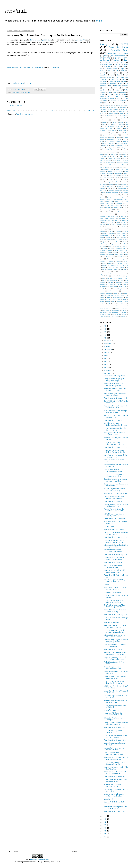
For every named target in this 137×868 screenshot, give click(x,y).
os (127, 246)
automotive (125, 141)
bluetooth (117, 86)
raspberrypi (103, 261)
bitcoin (113, 146)
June (106, 358)
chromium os (123, 152)
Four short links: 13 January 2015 (116, 615)
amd (118, 135)
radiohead (109, 259)
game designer (106, 195)
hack (101, 208)
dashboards (105, 169)
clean (107, 154)
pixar (108, 96)
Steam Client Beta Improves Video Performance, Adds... (116, 781)
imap (124, 212)
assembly (121, 103)
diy (127, 109)
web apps (103, 312)
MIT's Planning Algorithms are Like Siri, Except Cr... (115, 515)
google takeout (110, 203)
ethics (117, 184)
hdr (121, 208)
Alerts (126, 64)
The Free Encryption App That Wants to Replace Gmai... (114, 606)
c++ (116, 150)
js (113, 71)
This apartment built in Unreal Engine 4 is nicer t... (114, 434)
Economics (118, 128)
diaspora (104, 176)
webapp (124, 312)
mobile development (106, 235)
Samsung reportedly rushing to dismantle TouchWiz (115, 389)
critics (115, 165)
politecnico (107, 66)
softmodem (111, 282)
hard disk (115, 208)
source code (103, 287)
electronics (118, 90)
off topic (124, 242)
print (114, 257)
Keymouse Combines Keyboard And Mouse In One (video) (115, 653)
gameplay (115, 195)
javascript (103, 82)
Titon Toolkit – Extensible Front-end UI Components (115, 773)
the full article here (17, 83)
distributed (123, 176)
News (124, 66)
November (108, 344)
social (121, 280)
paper (102, 96)
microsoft (119, 75)
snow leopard (114, 280)
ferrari (111, 114)
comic (119, 158)
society (104, 122)
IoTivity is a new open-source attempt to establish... (114, 601)
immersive (103, 214)
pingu (109, 253)
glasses (124, 197)
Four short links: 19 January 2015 (116, 562)
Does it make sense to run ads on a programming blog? (116, 480)
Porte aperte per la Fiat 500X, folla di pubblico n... (116, 466)
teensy (104, 295)
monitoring (117, 235)
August (107, 352)
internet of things (113, 216)
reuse (110, 267)
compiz (125, 158)
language (105, 223)
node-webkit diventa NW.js (113, 592)
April (106, 364)
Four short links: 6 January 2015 (115, 777)
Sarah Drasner (35, 40)
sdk (117, 120)
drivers (104, 180)
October (107, 347)
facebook (105, 79)
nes (125, 94)
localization (123, 227)
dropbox (111, 180)
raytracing (118, 261)
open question (116, 244)
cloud (124, 88)
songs (119, 285)
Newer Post (11, 110)
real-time (126, 261)
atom (102, 141)
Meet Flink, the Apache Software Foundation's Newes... (115, 626)
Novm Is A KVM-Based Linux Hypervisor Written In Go (114, 714)
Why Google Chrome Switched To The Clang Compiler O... (116, 758)
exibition (124, 184)
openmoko (103, 246)
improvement (122, 214)
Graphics (123, 69)
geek (125, 195)
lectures (102, 225)
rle (127, 267)
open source (112, 118)
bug (112, 150)
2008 (105, 834)
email (125, 180)
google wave (119, 203)
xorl (113, 317)
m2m (113, 229)
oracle (123, 246)
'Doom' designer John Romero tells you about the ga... (115, 490)
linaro (118, 225)
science (120, 272)
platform (103, 255)
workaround (104, 317)
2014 (105, 816)
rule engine (108, 272)
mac (118, 229)
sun (125, 289)
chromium (120, 105)
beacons (112, 143)
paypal (116, 250)
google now (110, 201)
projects (103, 73)
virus (111, 308)
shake (102, 276)
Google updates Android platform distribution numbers (116, 724)
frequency (125, 191)
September (108, 349)
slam (103, 278)
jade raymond (123, 218)
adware (120, 133)
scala (114, 272)
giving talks (81, 40)
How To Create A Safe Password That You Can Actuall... (115, 682)
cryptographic (104, 167)
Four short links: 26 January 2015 (116, 447)
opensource (109, 62)
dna (101, 178)
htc (116, 210)
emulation (117, 182)
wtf (110, 317)
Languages (103, 131)
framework (118, 191)
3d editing (121, 126)
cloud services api (105, 156)
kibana (118, 116)
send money (123, 274)
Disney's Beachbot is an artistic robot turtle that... (115, 646)
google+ (126, 203)
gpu (112, 205)
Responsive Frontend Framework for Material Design (115, 407)
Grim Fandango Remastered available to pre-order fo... (114, 631)
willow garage (116, 315)
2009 (105, 831)
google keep (119, 199)
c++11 (114, 105)
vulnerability (115, 310)
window (124, 315)
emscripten (109, 182)
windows (113, 84)
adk (112, 103)
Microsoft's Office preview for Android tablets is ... (114, 749)
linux (106, 56)
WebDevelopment (106, 64)
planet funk (123, 253)
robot (112, 120)
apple (118, 137)
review (115, 267)
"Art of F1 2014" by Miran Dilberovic (113, 731)
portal (121, 255)
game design (125, 193)
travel (125, 299)
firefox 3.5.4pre (122, 188)
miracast (112, 233)
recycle (104, 263)
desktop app (110, 173)
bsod (103, 150)
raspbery (111, 261)
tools (119, 299)
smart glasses (118, 278)
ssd (125, 287)
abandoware (123, 131)
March (107, 367)
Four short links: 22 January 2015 (116, 537)
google (117, 58)
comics (126, 54)
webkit (104, 101)
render (126, 263)
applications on (112, 139)
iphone (103, 94)
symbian (110, 291)
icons (104, 212)
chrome (126, 86)
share (107, 276)
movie (124, 82)
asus (127, 103)
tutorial (121, 122)
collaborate (103, 158)
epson (111, 184)
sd (110, 274)
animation (107, 77)
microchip (110, 231)
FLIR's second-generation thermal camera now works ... (116, 736)
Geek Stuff (113, 53)
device (117, 109)
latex (117, 223)
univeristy (119, 302)
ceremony (107, 152)
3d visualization (122, 101)
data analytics (120, 169)
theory (102, 297)
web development (114, 312)
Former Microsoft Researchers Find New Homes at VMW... (115, 510)
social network (124, 120)
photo (122, 250)
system (123, 291)
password (103, 250)
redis (109, 263)
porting (116, 96)
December (108, 341)
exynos (119, 186)
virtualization (104, 308)
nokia (116, 240)
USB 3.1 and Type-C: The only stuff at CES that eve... (116, 687)
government (105, 205)
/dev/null (16, 11)
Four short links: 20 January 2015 (116, 555)
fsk (103, 193)
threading (108, 297)
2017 (105, 332)
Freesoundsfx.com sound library (115, 494)
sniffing (126, 278)
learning (124, 223)
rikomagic (122, 267)
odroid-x (118, 242)
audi (106, 141)
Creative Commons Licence (40, 860)
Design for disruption (111, 710)
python (123, 96)
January (107, 373)
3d (101, 77)
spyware (115, 122)
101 (104, 126)
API (101, 103)
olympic (107, 244)
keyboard (110, 220)
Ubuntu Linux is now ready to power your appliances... (114, 559)
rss (101, 272)
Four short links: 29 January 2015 (116, 398)
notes (121, 240)
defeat (121, 171)
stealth (102, 289)
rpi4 (125, 270)
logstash (103, 229)
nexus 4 (104, 118)
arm (110, 86)
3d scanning (112, 101)
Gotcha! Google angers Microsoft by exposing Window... (116, 641)
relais (115, 263)
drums (104, 111)
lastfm (112, 223)
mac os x (124, 229)
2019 (105, 326)
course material (106, 165)
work (124, 73)
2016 (105, 335)
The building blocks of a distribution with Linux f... (114, 668)
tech (119, 99)
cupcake (115, 167)
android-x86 (103, 137)
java (109, 71)
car (120, 150)
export (102, 186)
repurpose (105, 265)
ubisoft (108, 302)
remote (120, 263)
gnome (102, 199)
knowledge (125, 220)
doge (116, 178)
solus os (112, 285)
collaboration (112, 158)
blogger (102, 148)
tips (114, 299)
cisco (102, 154)
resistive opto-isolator (115, 265)
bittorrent (120, 146)
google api (110, 199)
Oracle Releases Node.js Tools (114, 376)
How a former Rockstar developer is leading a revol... (116, 412)
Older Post (91, 110)
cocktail (114, 156)
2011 (105, 825)
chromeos (114, 152)
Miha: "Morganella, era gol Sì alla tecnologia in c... (116, 456)
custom (121, 167)
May (106, 361)
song (109, 122)
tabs (121, 293)
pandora (104, 248)
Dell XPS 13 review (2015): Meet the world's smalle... (116, 402)
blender (108, 105)
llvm (116, 227)
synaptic (117, 291)
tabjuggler (109, 293)
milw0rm (126, 231)
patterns (110, 250)
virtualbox (124, 306)
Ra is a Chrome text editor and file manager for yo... (116, 416)
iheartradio (117, 212)
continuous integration (107, 109)
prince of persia (106, 257)
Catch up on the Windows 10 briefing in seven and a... (114, 541)
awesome (105, 143)
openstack (117, 246)
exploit (102, 114)
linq (101, 227)
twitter (102, 302)
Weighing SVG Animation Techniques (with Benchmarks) (25, 68)
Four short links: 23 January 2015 (116, 501)
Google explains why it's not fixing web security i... (116, 485)
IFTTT (19, 93)
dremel (126, 178)
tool (102, 69)
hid (125, 208)
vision (117, 308)
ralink (115, 259)
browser (116, 77)
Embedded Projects (118, 56)
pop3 (116, 255)
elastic (115, 111)
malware (103, 231)
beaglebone (119, 143)
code (120, 156)
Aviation (106, 103)
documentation (109, 178)
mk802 (118, 233)
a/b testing (113, 131)
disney (117, 176)
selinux (115, 274)
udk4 (113, 302)
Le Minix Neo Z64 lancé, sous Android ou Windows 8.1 (114, 497)
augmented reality (115, 141)
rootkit (110, 270)
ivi (116, 218)
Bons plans (116, 66)
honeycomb (110, 210)
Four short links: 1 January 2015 (115, 812)
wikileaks (121, 124)
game (117, 114)
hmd (103, 116)
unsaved (103, 84)
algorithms (105, 135)
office (102, 244)
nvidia (126, 240)
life (118, 71)
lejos (113, 225)
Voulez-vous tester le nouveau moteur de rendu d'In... (114, 795)
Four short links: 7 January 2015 (115, 728)
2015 (105, 338)
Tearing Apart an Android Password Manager (113, 566)
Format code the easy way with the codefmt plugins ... (116, 505)
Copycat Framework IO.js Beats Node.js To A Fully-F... (115, 611)
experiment (125, 77)
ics (110, 212)
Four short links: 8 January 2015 (115, 740)
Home (51, 110)
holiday (102, 210)
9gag (111, 128)
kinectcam (117, 220)
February (108, 370)
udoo (127, 122)
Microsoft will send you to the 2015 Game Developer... (114, 636)
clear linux (114, 154)
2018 (105, 329)
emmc (102, 182)
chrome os (107, 88)
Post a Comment (16, 106)
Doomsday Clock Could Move (114, 519)
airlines (126, 133)
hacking (107, 208)
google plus (119, 201)
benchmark (105, 146)
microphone (118, 231)
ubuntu (126, 99)
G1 (125, 128)
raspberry (106, 120)
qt (101, 120)
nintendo (109, 240)
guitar (125, 205)
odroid (111, 242)
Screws (106, 585)
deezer (115, 171)
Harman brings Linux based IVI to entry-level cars (116, 697)
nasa (119, 238)
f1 (107, 114)
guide (122, 114)
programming (105, 58)
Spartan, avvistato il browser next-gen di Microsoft (116, 701)
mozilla (108, 238)
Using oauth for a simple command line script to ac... (115, 443)
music (122, 62)
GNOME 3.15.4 (109, 527)
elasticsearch (123, 111)
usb (109, 304)
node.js (123, 71)
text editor (124, 295)
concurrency (117, 161)
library (112, 75)
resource (126, 265)
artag (120, 139)
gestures (103, 197)
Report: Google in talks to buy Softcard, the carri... (114, 581)
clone (125, 154)
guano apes (118, 205)
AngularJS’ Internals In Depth (114, 530)
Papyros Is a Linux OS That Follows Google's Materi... (114, 385)
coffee (125, 156)
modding (118, 94)
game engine (115, 79)
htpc (120, 210)
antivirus (112, 137)
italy (107, 218)
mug (114, 238)
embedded (104, 75)
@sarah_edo (46, 40)
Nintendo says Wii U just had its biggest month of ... (115, 571)
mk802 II (124, 233)
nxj (103, 242)
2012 (105, 822)
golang (116, 92)
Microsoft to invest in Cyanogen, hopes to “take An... (115, 394)
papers (111, 248)
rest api (104, 267)
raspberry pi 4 (123, 259)
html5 (108, 116)
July (106, 355)
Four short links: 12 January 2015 (116, 650)
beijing (126, 143)
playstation (110, 255)
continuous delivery (123, 163)
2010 (105, 828)
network (102, 240)
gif (108, 197)
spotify (120, 287)
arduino (103, 71)
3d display (111, 126)
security (111, 73)
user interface (122, 304)
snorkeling (105, 280)
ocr (107, 242)
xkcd (127, 124)
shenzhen (114, 276)
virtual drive (115, 306)
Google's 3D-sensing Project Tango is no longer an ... (114, 380)
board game (110, 148)
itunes (112, 218)
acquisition (113, 133)
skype (127, 276)
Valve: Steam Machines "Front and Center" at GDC (116, 692)
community (123, 107)
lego (108, 225)
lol (108, 229)
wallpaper (124, 310)
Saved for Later (25, 93)
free (103, 92)
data (112, 169)
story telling (117, 289)
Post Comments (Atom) (24, 114)
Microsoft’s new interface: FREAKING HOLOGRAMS (113, 551)
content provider (111, 163)
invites (102, 218)
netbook (124, 238)
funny (109, 92)
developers (104, 90)
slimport (109, 278)
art (115, 103)
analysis (124, 135)
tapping (126, 293)
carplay (125, 150)
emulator (124, 182)
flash (105, 191)
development (119, 173)
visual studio (125, 308)
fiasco (115, 188)
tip (110, 299)
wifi (109, 315)
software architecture (107, 99)
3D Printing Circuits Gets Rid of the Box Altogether (116, 768)
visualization (106, 310)
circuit (116, 88)
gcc (121, 195)
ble (125, 146)
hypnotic (126, 210)
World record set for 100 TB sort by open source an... (115, 589)
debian (110, 171)
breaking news (124, 148)
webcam (114, 124)
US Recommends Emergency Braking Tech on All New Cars (115, 451)
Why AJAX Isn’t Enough (112, 623)
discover (111, 176)
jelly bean (103, 220)
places (115, 253)
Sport (126, 60)
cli (120, 154)
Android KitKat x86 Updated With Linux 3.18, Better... (115, 808)
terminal (110, 295)
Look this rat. (109, 799)
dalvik (126, 167)
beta (103, 105)
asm (125, 139)
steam (109, 289)
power (126, 255)
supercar (103, 291)
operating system (122, 118)
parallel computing (121, 248)
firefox (126, 90)
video (108, 124)
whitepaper (103, 315)
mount (124, 235)
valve (103, 124)
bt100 (108, 150)
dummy (118, 180)
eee (111, 90)
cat (101, 152)
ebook (110, 111)
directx (122, 109)
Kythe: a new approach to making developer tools (116, 429)
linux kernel (109, 227)
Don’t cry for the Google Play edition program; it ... (114, 475)
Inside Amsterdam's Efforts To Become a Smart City (115, 763)
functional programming (112, 193)
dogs (121, 178)
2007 (105, 837)
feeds (110, 188)
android (117, 60)
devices (126, 173)
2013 (105, 819)
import (112, 214)
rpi (121, 270)
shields (121, 276)
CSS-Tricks (56, 68)
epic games (103, 184)
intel (113, 116)
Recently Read (119, 50)
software (119, 282)
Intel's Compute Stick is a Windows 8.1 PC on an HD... (115, 754)
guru (127, 114)
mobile (118, 82)
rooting (104, 270)
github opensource (115, 197)
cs (110, 167)
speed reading (113, 287)
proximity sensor (122, 257)
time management (118, 297)
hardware (123, 92)
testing (117, 295)
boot (117, 148)
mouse (102, 238)
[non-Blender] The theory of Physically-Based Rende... (114, 470)
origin (99, 21)
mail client (125, 116)
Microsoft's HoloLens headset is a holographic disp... (116, 546)
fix (101, 191)
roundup (116, 270)
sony (125, 285)
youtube (123, 317)
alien (112, 135)
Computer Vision (112, 69)
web (118, 73)
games (124, 79)
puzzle (102, 259)
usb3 (114, 304)
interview (123, 216)
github (118, 64)
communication (113, 107)
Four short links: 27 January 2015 (116, 420)
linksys (124, 225)
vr (125, 75)
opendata (124, 244)
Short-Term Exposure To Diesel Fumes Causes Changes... (115, 658)
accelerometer (104, 133)
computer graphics (105, 161)
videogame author (105, 306)
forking (111, 191)
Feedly (14, 93)
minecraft (105, 233)
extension (110, 186)
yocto (118, 317)
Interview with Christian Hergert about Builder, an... (115, 677)
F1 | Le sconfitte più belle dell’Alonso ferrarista (113, 785)
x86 (121, 84)
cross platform (122, 165)
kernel (111, 82)
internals (103, 216)
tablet (116, 293)
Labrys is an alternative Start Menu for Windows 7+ (116, 533)
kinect (110, 94)
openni (110, 246)
